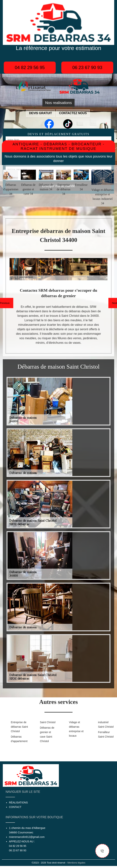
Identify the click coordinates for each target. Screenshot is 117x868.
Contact (15, 807)
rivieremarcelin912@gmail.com (27, 837)
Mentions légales (76, 863)
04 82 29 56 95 (30, 67)
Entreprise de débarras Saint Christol (19, 727)
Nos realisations (59, 103)
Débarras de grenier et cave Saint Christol (47, 734)
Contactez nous (73, 113)
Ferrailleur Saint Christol (106, 734)
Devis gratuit (41, 113)
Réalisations (18, 803)
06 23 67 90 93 (87, 67)
